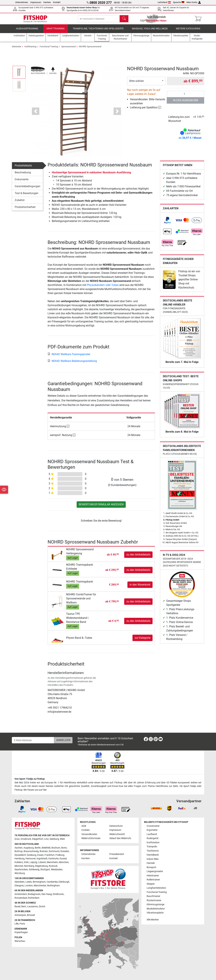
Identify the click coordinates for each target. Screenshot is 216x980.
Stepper (151, 884)
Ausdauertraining (27, 31)
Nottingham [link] (53, 886)
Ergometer (152, 830)
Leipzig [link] (33, 862)
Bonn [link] (64, 848)
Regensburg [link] (41, 866)
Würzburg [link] (20, 873)
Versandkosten (89, 834)
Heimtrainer (153, 876)
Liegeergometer (155, 871)
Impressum (36, 2)
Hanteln (151, 863)
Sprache (179, 2)
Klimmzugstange (156, 904)
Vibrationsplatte (155, 913)
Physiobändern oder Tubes (103, 287)
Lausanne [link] (32, 906)
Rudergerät (153, 838)
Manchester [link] (40, 886)
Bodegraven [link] (34, 894)
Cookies (85, 830)
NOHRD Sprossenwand (90, 49)
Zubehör (20, 203)
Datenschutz (116, 826)
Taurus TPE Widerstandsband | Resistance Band (77, 620)
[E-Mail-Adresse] (33, 740)
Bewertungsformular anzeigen (101, 507)
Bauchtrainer (153, 896)
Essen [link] (40, 855)
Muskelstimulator (156, 909)
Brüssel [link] (31, 915)
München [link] (64, 862)
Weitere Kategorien (188, 31)
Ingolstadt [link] (42, 859)
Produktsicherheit (25, 210)
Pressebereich (117, 854)
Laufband (152, 834)
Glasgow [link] (19, 886)
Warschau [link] (20, 941)
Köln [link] (26, 862)
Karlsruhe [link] (53, 859)
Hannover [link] (31, 859)
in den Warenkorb (186, 103)
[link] (167, 223)
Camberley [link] (52, 882)
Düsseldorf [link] (20, 855)
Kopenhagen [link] (21, 932)
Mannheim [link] (52, 862)
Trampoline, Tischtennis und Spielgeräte (98, 31)
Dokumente (22, 182)
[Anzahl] (186, 96)
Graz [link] (17, 839)
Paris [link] (22, 924)
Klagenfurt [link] (38, 839)
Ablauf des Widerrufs (120, 838)
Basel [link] (17, 906)
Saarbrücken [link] (21, 870)
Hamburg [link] (19, 859)
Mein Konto (194, 2)
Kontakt (57, 2)
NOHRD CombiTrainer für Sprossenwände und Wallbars (81, 601)
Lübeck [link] (42, 862)
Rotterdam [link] (34, 898)
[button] (36, 114)
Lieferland (164, 2)
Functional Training (49, 49)
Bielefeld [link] (46, 848)
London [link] (29, 886)
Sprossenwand (68, 49)
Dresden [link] (65, 851)
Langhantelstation (156, 888)
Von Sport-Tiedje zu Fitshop (30, 779)
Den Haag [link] (47, 894)
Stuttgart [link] (45, 870)
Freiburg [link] (60, 855)
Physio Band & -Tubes (79, 640)
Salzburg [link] (54, 839)
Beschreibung (23, 175)
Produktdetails (23, 168)
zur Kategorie (143, 640)
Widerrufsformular (91, 838)
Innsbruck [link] (26, 839)
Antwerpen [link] (20, 915)
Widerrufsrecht (117, 834)
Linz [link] (46, 839)
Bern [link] (24, 906)
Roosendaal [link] (21, 898)
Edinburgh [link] (64, 882)
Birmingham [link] (39, 882)
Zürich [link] (42, 906)
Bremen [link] (44, 851)
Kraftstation (153, 843)
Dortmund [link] (54, 851)
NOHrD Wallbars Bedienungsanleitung (72, 363)
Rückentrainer (154, 900)
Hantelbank (153, 855)
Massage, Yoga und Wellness (150, 31)
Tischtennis (153, 851)
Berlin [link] (38, 848)
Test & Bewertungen (26, 196)
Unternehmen (22, 2)
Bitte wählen (137, 83)
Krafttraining (56, 31)
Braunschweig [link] (31, 851)
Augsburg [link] (29, 848)
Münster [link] (19, 866)
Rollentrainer (153, 880)
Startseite (16, 49)
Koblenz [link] (19, 862)
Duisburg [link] (32, 855)
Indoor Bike (153, 859)
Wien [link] (62, 839)
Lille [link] (17, 924)
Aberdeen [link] (19, 882)
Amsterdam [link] (21, 894)
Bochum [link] (56, 848)
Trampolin (152, 847)
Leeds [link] (29, 882)
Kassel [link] (63, 859)
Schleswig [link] (34, 870)
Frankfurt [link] (50, 855)
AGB (84, 826)
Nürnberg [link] (29, 866)
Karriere (47, 2)
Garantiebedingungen (28, 189)
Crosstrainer (153, 826)
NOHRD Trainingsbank (80, 584)
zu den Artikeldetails (138, 557)
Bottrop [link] (19, 851)
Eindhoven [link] (58, 894)
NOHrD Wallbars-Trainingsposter (69, 357)
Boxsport (151, 867)
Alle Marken (153, 920)
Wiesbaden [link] (57, 870)
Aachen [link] (18, 848)
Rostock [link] (53, 866)
